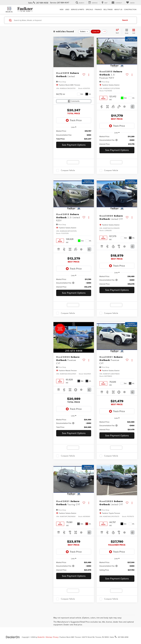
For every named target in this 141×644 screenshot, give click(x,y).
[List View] (134, 31)
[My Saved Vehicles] (130, 3)
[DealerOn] (13, 637)
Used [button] (67, 9)
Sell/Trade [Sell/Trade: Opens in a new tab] (108, 9)
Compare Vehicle (68, 170)
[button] (91, 52)
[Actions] (89, 75)
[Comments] (74, 101)
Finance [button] (98, 9)
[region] (74, 135)
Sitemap (49, 637)
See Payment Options (74, 145)
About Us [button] (118, 9)
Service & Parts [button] (78, 9)
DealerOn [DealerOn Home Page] (41, 637)
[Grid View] (126, 31)
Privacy (56, 637)
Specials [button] (89, 9)
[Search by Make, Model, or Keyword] (67, 20)
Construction (130, 9)
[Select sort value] (118, 31)
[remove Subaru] (84, 32)
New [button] (62, 9)
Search (125, 20)
